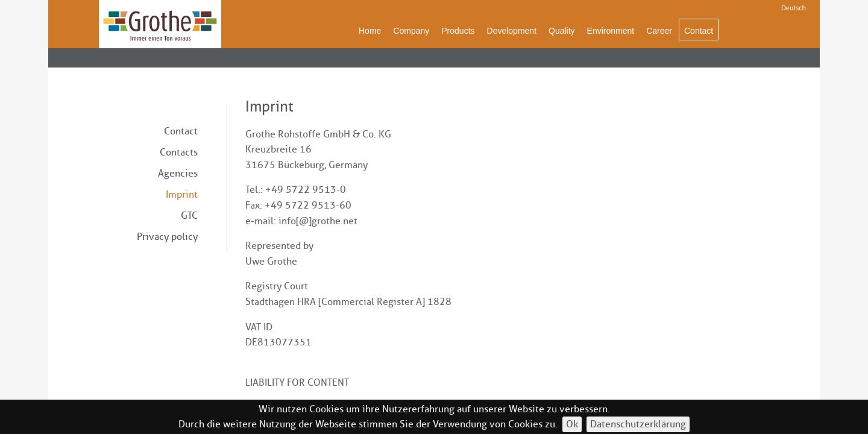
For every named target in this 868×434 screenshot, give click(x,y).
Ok (572, 424)
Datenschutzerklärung (638, 424)
